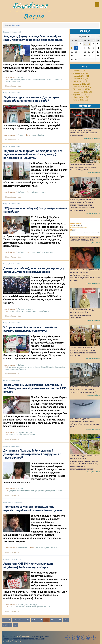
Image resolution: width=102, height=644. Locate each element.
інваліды (13, 435)
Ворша (38, 367)
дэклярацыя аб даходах (47, 491)
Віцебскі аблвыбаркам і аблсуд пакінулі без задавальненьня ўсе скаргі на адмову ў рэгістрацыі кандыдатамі (33, 155)
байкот (29, 607)
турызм (34, 135)
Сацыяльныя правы (25, 432)
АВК (30, 79)
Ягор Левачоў (15, 79)
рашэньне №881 (43, 607)
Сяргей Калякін (47, 367)
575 (15, 620)
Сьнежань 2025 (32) (82, 87)
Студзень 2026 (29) (81, 84)
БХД (34, 252)
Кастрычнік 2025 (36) (82, 92)
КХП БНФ (14, 607)
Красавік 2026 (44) (81, 76)
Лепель (24, 79)
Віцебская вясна (23, 636)
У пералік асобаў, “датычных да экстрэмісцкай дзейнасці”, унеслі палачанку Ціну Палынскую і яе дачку (85, 275)
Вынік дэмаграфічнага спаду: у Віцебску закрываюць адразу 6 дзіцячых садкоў (85, 389)
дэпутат (12, 491)
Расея (23, 311)
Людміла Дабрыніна (18, 369)
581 (53, 620)
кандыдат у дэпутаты (54, 79)
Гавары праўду (16, 81)
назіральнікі (48, 252)
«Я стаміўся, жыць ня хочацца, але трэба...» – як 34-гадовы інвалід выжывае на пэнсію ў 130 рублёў (35, 389)
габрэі (17, 311)
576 (21, 620)
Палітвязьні (22, 548)
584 (5, 625)
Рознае (20, 135)
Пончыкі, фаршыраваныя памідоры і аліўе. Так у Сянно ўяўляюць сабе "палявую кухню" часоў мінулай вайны (82, 205)
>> (15, 625)
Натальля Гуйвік (23, 491)
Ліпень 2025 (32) (80, 100)
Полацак (34, 491)
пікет (34, 607)
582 (59, 620)
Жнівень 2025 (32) (81, 97)
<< (5, 620)
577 (27, 620)
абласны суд (37, 192)
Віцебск (41, 135)
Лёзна (12, 311)
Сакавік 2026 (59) (81, 79)
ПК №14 (54, 548)
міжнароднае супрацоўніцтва (38, 311)
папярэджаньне (39, 79)
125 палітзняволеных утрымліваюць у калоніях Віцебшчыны (83, 133)
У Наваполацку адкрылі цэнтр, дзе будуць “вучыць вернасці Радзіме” (83, 167)
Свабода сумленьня (25, 309)
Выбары (21, 77)
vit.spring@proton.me (12, 641)
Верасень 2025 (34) (82, 95)
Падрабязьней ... (13, 86)
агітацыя (13, 367)
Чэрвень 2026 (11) (81, 71)
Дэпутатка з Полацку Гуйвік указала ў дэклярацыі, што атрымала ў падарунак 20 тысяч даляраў (32, 454)
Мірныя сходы (31, 605)
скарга (7, 81)
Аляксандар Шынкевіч (26, 435)
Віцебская (30, 6)
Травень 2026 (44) (81, 73)
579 (40, 620)
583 (66, 620)
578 (34, 620)
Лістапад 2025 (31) (81, 89)
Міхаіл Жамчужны (42, 548)
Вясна (34, 16)
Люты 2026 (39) (80, 81)
